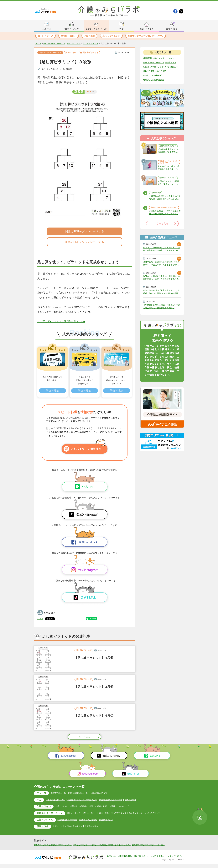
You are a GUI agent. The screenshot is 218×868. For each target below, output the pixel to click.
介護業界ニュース (61, 793)
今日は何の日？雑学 (106, 793)
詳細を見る (52, 391)
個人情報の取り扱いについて (142, 860)
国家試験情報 (141, 800)
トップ (38, 44)
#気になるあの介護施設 (155, 85)
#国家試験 (148, 58)
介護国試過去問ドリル (58, 800)
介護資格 (88, 807)
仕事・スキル (45, 807)
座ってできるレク (111, 36)
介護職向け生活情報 (94, 821)
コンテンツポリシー (175, 860)
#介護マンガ (149, 67)
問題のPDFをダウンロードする (85, 232)
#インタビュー (151, 76)
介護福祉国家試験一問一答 (119, 800)
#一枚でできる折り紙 (168, 80)
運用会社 (161, 860)
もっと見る (85, 737)
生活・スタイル (46, 821)
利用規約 (124, 860)
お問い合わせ (113, 860)
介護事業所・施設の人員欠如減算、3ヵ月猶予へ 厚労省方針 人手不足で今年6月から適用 (162, 280)
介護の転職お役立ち (77, 827)
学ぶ (39, 800)
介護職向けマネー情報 (71, 821)
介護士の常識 (157, 204)
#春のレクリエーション (155, 63)
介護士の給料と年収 (104, 807)
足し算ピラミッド (91, 44)
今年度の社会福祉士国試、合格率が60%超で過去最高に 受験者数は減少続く (162, 326)
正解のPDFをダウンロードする (85, 242)
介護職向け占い (114, 821)
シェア (41, 619)
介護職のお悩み (97, 827)
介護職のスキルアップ (168, 152)
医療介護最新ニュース (83, 793)
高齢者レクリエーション (54, 44)
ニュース (42, 794)
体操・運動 (89, 36)
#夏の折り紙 (149, 80)
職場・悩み (43, 828)
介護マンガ (60, 827)
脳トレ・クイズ (45, 36)
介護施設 (77, 807)
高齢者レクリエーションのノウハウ (146, 36)
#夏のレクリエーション (155, 71)
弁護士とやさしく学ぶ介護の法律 (87, 800)
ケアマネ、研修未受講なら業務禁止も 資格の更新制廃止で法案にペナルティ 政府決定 (162, 265)
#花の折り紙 (165, 76)
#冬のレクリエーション (166, 58)
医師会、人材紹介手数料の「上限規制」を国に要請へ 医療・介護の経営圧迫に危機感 (162, 295)
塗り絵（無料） (69, 36)
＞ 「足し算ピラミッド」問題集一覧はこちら (64, 322)
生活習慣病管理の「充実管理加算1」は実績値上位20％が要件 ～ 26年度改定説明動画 (162, 310)
